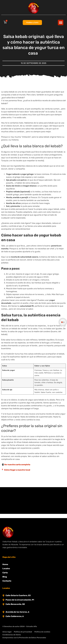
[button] (61, 23)
